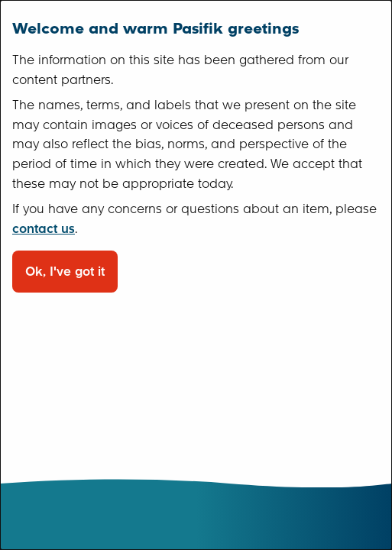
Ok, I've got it (65, 272)
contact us (44, 229)
